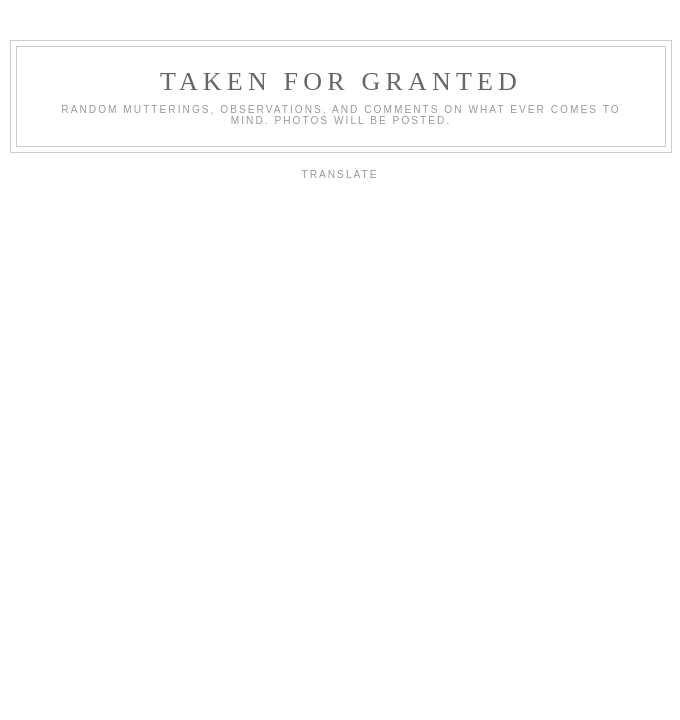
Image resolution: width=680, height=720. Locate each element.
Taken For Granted (341, 81)
